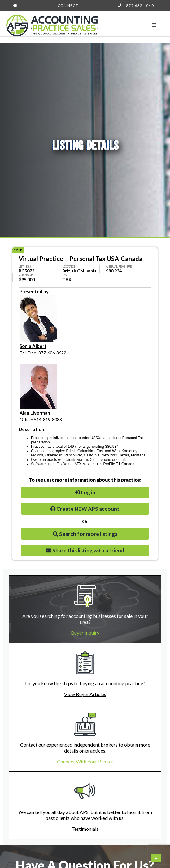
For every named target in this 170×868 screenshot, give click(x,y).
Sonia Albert (33, 346)
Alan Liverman (35, 413)
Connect (68, 5)
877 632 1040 (136, 5)
